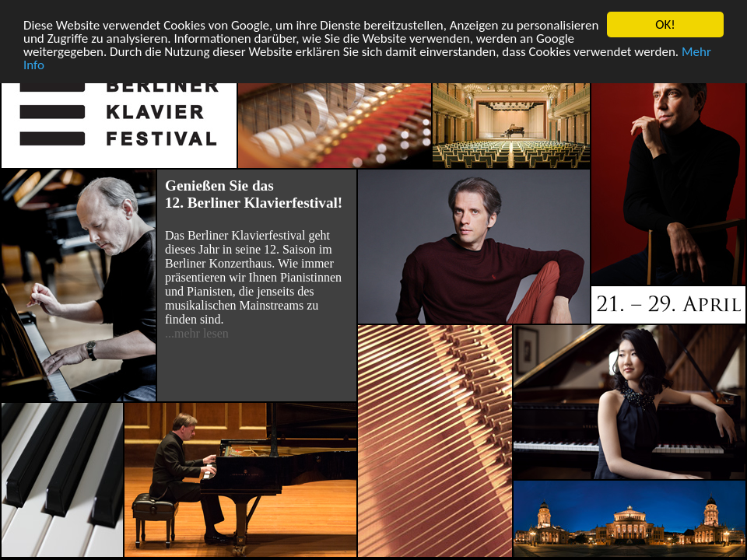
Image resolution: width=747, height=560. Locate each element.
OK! (665, 24)
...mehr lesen (197, 333)
